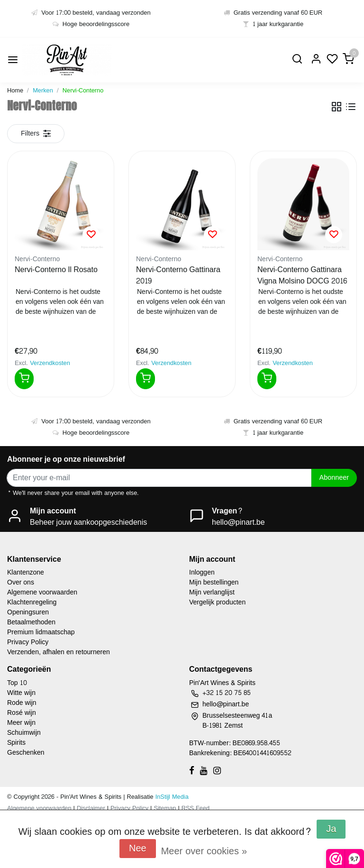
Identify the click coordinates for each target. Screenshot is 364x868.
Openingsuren (28, 612)
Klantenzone (26, 572)
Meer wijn (21, 723)
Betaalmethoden (31, 622)
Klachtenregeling (32, 602)
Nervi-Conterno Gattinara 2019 (178, 275)
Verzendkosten (50, 363)
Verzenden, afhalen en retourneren (59, 652)
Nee (138, 849)
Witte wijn (21, 693)
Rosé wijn (22, 713)
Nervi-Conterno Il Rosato (56, 270)
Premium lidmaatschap (41, 632)
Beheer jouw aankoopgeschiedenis (88, 522)
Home (15, 91)
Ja (331, 829)
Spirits (16, 743)
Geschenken (26, 753)
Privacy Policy (28, 642)
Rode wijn (22, 703)
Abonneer (334, 477)
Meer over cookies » (204, 851)
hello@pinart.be (238, 522)
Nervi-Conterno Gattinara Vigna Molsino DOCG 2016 (302, 275)
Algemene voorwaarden (42, 592)
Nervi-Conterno (83, 91)
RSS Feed (196, 808)
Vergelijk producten (217, 602)
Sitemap (165, 808)
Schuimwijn (24, 733)
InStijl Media (171, 797)
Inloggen (202, 572)
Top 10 (17, 683)
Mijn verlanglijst (212, 592)
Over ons (21, 582)
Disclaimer (91, 808)
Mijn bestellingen (214, 582)
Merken (43, 91)
